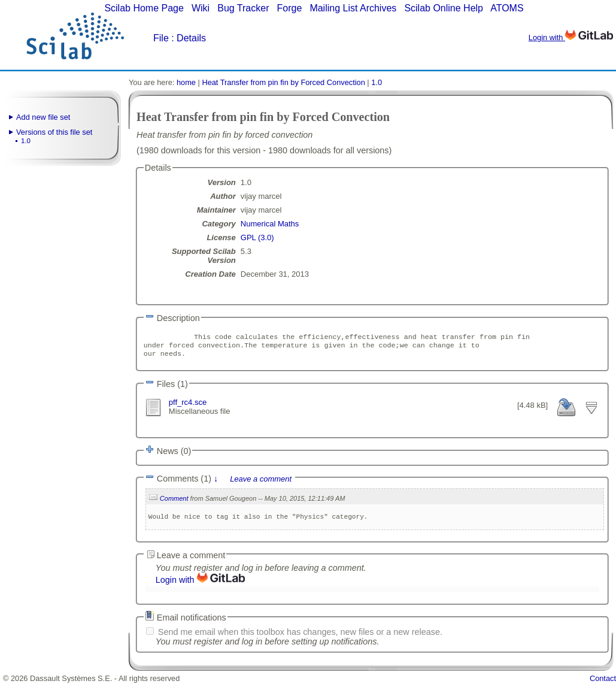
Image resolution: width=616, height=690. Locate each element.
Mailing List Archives (353, 8)
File (161, 38)
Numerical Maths (270, 224)
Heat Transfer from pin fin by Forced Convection (283, 82)
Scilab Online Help (444, 8)
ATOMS (507, 8)
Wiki (201, 8)
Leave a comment (261, 484)
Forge (290, 8)
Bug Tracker (243, 8)
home (186, 82)
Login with (571, 37)
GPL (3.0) (257, 237)
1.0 (26, 141)
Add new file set (43, 117)
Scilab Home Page (144, 8)
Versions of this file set (54, 132)
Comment (174, 504)
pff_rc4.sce (188, 406)
